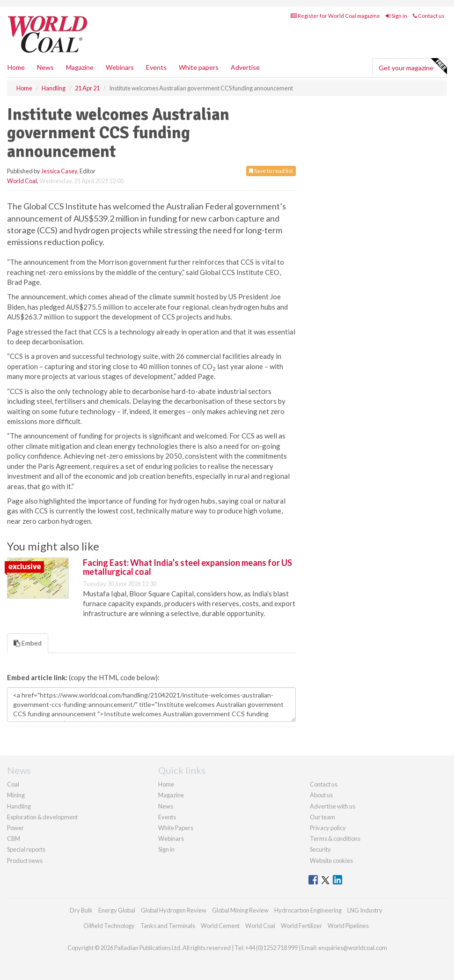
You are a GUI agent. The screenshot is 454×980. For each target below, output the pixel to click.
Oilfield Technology (109, 926)
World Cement (220, 926)
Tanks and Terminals (168, 926)
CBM (14, 839)
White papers (199, 67)
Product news (25, 861)
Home (16, 67)
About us (321, 795)
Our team (322, 817)
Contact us (429, 16)
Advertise (245, 67)
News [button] (45, 67)
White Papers (176, 828)
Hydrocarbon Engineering (308, 910)
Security (320, 849)
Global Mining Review (240, 910)
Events (156, 67)
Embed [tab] (28, 643)
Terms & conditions (335, 839)
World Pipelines (348, 926)
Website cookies (331, 861)
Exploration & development (42, 817)
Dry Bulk (81, 910)
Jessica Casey (59, 171)
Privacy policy (328, 828)
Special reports (26, 849)
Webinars (120, 67)
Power (15, 828)
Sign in (396, 16)
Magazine (80, 67)
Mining (16, 795)
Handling (19, 806)
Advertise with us (333, 806)
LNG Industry (365, 910)
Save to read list (271, 171)
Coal (13, 784)
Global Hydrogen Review (174, 910)
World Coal (22, 181)
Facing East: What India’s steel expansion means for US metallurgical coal (187, 567)
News (166, 806)
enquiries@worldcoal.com (353, 948)
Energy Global (117, 910)
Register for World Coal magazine (335, 16)
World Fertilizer (301, 926)
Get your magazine (413, 67)
